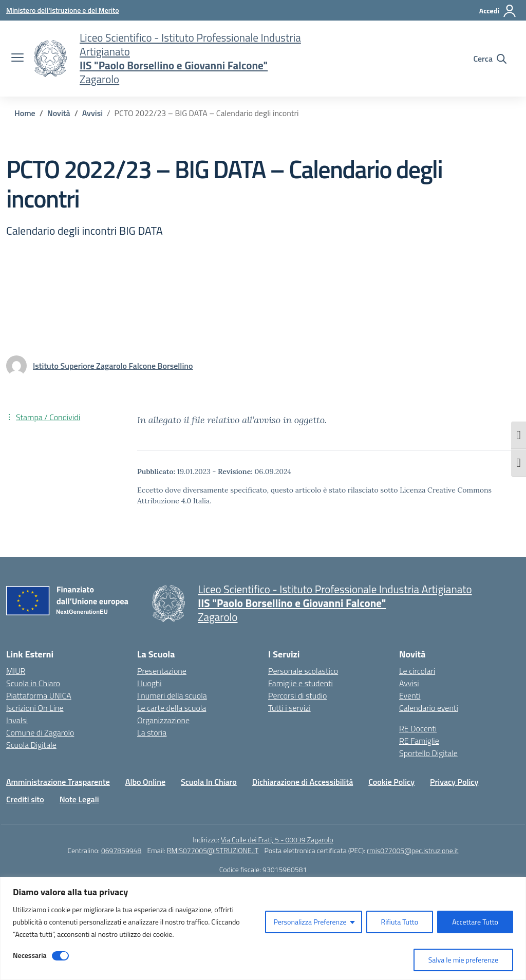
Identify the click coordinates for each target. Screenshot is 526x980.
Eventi (410, 695)
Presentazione (162, 671)
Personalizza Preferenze (310, 922)
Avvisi (409, 683)
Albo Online (145, 782)
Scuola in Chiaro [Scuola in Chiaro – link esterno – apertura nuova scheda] (33, 683)
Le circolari (417, 671)
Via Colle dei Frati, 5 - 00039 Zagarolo (277, 840)
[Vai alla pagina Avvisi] (92, 113)
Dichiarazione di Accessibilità (303, 782)
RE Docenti (418, 728)
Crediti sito (25, 799)
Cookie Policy (391, 782)
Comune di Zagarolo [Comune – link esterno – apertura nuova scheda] (40, 732)
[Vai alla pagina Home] (25, 113)
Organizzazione (163, 720)
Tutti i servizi (289, 708)
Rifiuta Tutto (400, 922)
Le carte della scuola (172, 708)
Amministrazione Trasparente (58, 782)
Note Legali (79, 799)
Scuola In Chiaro (209, 782)
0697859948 (121, 850)
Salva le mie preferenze (463, 960)
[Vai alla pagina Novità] (59, 113)
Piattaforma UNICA (39, 695)
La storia (152, 732)
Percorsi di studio (297, 695)
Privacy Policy (454, 782)
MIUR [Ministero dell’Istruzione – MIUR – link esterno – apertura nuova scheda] (16, 671)
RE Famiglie (419, 741)
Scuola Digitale (31, 745)
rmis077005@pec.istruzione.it (412, 850)
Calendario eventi (429, 708)
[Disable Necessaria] (60, 956)
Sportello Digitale (428, 753)
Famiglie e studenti (300, 683)
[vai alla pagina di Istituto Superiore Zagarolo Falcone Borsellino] (113, 366)
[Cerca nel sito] (490, 59)
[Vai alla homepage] (50, 59)
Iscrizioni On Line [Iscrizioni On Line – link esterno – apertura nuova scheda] (35, 708)
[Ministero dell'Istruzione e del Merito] (63, 10)
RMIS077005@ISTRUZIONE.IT (213, 850)
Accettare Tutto (475, 922)
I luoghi (149, 683)
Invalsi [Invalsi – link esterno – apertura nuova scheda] (17, 720)
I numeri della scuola (172, 695)
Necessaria (30, 955)
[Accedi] (498, 11)
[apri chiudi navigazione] (17, 59)
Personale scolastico (303, 671)
